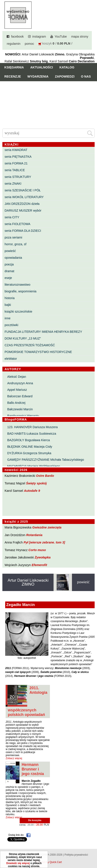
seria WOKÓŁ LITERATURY (24, 197)
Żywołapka (43, 557)
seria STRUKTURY (18, 177)
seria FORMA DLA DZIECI (23, 231)
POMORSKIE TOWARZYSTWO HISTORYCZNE (38, 352)
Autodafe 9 (32, 491)
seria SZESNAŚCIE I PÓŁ (23, 190)
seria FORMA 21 (16, 163)
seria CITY (12, 217)
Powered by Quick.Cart (48, 862)
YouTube (61, 36)
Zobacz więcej (14, 758)
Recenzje (13, 76)
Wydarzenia (38, 76)
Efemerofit (39, 565)
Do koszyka (35, 820)
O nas (86, 76)
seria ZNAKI (13, 184)
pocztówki (11, 325)
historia (10, 298)
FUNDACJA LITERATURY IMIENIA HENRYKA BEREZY (43, 332)
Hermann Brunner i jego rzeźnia (33, 769)
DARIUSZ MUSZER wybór (23, 210)
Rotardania (34, 535)
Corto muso (37, 550)
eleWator (11, 359)
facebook (17, 36)
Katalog (67, 67)
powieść (10, 251)
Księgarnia (14, 67)
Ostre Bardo (45, 476)
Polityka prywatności (76, 855)
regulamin (14, 44)
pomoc (29, 44)
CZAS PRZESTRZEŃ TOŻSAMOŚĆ (30, 345)
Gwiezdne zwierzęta (47, 527)
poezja (9, 264)
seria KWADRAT (16, 150)
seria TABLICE (15, 170)
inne (7, 318)
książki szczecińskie (18, 311)
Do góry (92, 852)
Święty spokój (36, 483)
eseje (8, 278)
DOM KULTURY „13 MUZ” (23, 338)
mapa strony (80, 36)
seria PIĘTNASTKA (18, 157)
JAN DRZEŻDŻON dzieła (22, 204)
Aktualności (42, 67)
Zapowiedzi (65, 76)
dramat (9, 271)
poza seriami (13, 237)
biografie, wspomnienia (20, 291)
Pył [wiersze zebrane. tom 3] (44, 542)
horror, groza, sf (15, 244)
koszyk (47, 43)
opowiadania (13, 258)
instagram (39, 36)
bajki (8, 305)
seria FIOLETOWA (17, 224)
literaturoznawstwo (17, 285)
